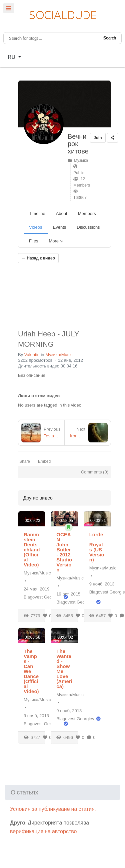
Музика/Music (59, 355)
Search (110, 38)
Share (25, 461)
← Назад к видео (38, 258)
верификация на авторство (43, 831)
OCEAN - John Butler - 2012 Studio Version (64, 552)
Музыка (78, 160)
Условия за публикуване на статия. (53, 809)
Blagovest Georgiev (42, 597)
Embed (44, 461)
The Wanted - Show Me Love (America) (64, 669)
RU (12, 57)
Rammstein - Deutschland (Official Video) (32, 550)
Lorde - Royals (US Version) (97, 547)
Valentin (32, 355)
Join (98, 138)
